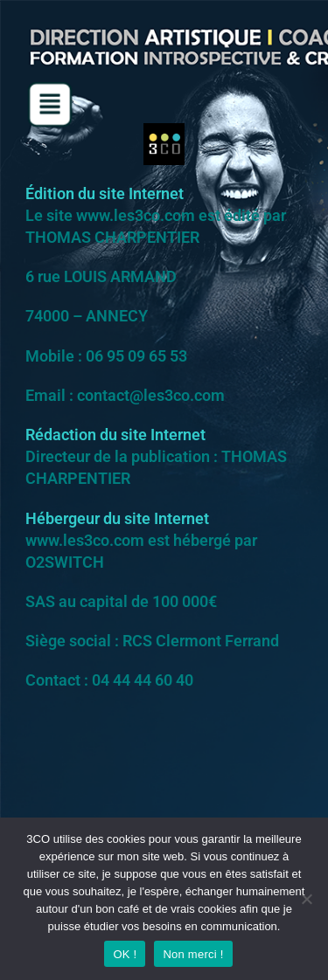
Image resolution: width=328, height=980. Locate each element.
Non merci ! (193, 954)
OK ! (125, 954)
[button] (50, 105)
